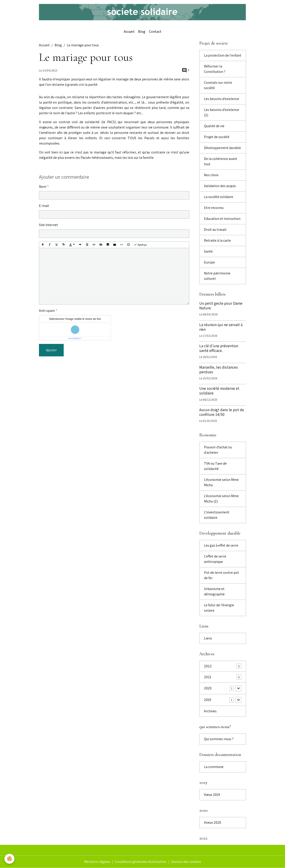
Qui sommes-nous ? (219, 739)
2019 (208, 700)
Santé (208, 251)
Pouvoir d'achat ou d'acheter (218, 450)
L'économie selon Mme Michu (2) (221, 499)
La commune (214, 767)
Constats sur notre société (218, 85)
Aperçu (140, 245)
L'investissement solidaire (217, 515)
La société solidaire (219, 197)
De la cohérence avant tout (221, 161)
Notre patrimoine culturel (217, 276)
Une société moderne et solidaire (219, 391)
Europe (209, 262)
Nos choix (211, 175)
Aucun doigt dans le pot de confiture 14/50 (222, 412)
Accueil (129, 32)
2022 (208, 666)
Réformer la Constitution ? (215, 69)
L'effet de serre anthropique (215, 559)
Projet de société (217, 137)
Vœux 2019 (212, 795)
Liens (208, 638)
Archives (210, 711)
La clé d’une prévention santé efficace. (219, 348)
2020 (208, 688)
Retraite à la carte (217, 240)
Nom (43, 187)
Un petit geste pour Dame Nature (221, 306)
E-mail (44, 206)
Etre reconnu (214, 208)
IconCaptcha (74, 338)
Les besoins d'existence (222, 99)
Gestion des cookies (186, 862)
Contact (155, 32)
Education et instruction (222, 219)
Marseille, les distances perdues (219, 370)
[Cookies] (9, 859)
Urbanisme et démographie (214, 591)
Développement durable (222, 148)
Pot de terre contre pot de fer (221, 575)
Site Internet (48, 225)
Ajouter (51, 350)
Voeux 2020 (213, 822)
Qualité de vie (214, 126)
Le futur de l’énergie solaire (219, 608)
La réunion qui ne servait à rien (221, 327)
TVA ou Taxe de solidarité (215, 466)
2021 (208, 677)
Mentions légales (97, 862)
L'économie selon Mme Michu (221, 482)
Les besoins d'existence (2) (222, 112)
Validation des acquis (220, 186)
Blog (142, 32)
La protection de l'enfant (223, 55)
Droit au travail (215, 230)
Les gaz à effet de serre (221, 545)
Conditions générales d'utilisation (141, 862)
